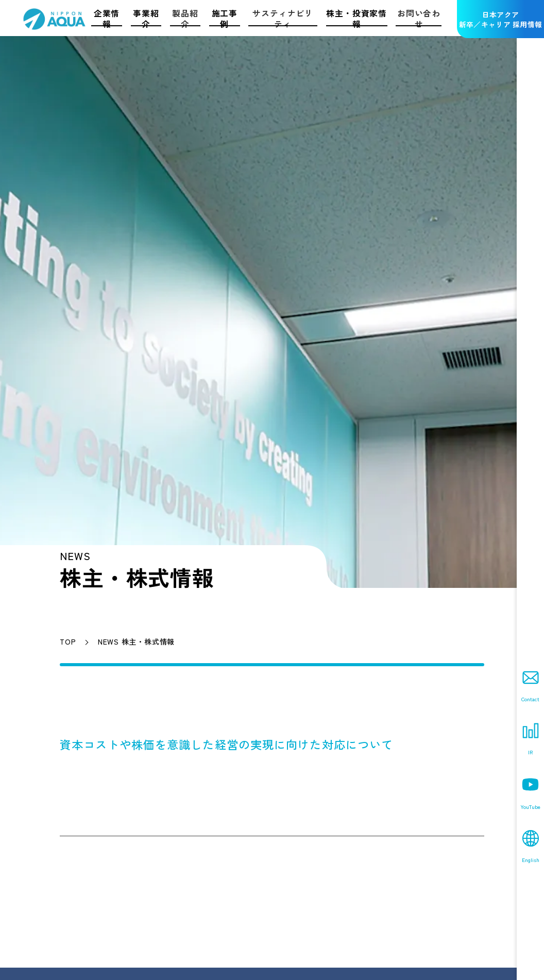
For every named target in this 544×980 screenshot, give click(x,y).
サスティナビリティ (283, 19)
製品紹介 (185, 19)
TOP (68, 641)
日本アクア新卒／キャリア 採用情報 (500, 19)
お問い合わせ (419, 19)
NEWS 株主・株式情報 (136, 641)
